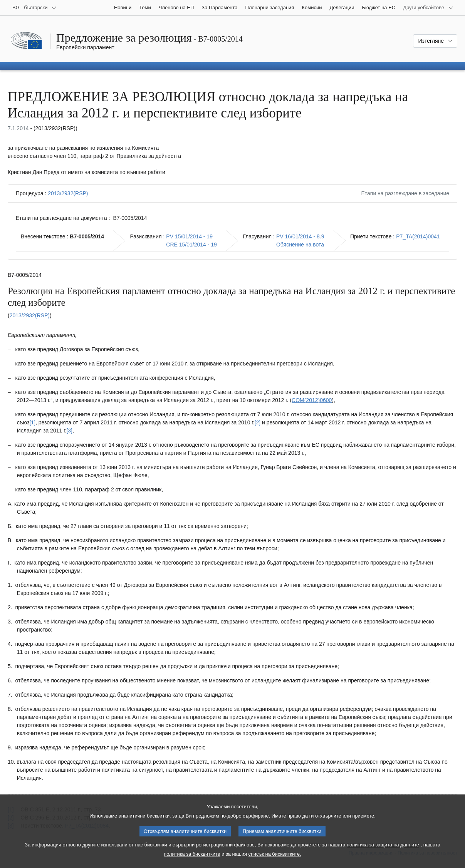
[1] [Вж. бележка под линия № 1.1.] (32, 422)
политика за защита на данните (383, 853)
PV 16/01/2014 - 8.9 (300, 236)
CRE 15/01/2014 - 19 (191, 245)
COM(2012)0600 (312, 400)
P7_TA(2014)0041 (418, 236)
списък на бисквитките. (275, 862)
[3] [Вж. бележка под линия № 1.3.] (69, 431)
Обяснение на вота (300, 245)
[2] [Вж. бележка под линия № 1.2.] (258, 422)
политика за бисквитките (192, 862)
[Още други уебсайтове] (428, 8)
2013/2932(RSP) (68, 193)
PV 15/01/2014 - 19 (189, 236)
